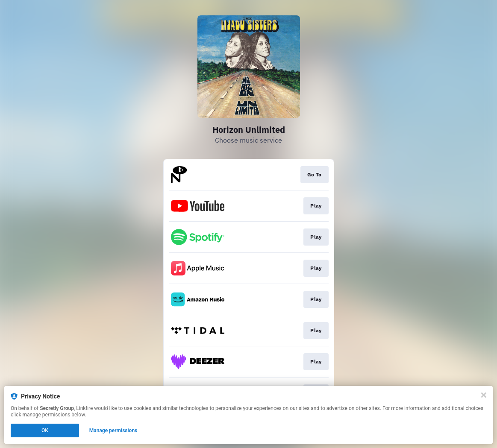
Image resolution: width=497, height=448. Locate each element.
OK (45, 430)
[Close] (484, 395)
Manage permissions (113, 430)
